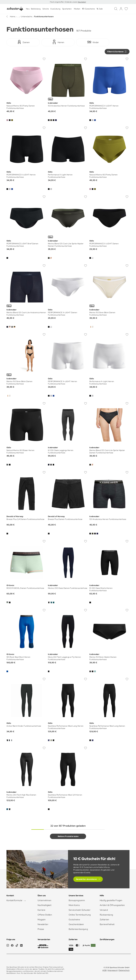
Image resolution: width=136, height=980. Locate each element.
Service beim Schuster (80, 910)
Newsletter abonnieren (86, 879)
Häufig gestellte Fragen (111, 900)
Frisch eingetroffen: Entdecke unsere (64, 2)
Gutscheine (74, 920)
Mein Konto (74, 905)
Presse (41, 929)
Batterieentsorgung (78, 929)
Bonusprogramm (77, 900)
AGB (104, 970)
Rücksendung (106, 915)
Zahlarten (104, 920)
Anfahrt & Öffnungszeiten (112, 905)
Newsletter (43, 924)
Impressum (113, 970)
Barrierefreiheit (107, 924)
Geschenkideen (76, 924)
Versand (104, 910)
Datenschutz (124, 970)
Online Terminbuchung (80, 915)
